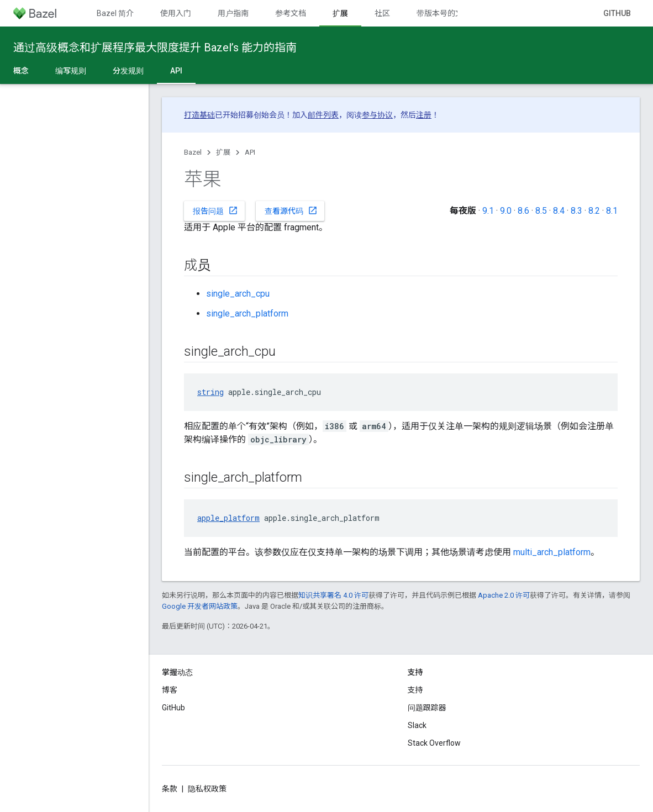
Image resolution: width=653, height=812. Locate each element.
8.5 (541, 211)
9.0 (506, 211)
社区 (382, 13)
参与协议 (377, 115)
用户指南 (233, 13)
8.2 (594, 211)
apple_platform (228, 518)
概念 (21, 71)
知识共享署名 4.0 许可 (333, 595)
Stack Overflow (434, 743)
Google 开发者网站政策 (200, 606)
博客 (170, 690)
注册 (424, 115)
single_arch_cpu (238, 294)
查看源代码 (291, 210)
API (250, 152)
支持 (415, 690)
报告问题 (215, 210)
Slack (417, 725)
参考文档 (291, 13)
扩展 (223, 152)
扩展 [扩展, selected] (340, 13)
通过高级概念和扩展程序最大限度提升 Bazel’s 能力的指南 (155, 48)
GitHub (617, 13)
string (210, 392)
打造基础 (199, 115)
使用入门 (176, 13)
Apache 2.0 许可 (504, 595)
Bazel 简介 (115, 13)
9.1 (488, 211)
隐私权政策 (207, 789)
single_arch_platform (247, 313)
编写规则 (71, 71)
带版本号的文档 (444, 13)
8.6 (523, 211)
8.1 (612, 211)
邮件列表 (323, 115)
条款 (170, 789)
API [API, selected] (176, 71)
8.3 (576, 211)
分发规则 (128, 71)
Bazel (193, 152)
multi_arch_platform (552, 552)
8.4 (559, 211)
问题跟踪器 (427, 708)
